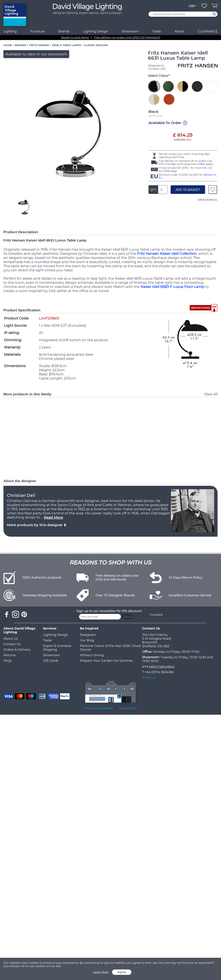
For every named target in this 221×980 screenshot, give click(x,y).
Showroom (130, 31)
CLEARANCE (208, 31)
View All (211, 394)
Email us (149, 678)
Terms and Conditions (98, 708)
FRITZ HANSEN (39, 45)
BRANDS (21, 45)
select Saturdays (162, 667)
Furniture (37, 31)
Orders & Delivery (17, 650)
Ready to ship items (75, 38)
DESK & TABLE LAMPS (66, 45)
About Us (11, 639)
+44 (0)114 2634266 (159, 672)
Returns (10, 655)
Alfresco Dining (92, 655)
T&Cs (202, 164)
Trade (47, 640)
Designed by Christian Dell (157, 67)
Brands (64, 31)
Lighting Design (56, 635)
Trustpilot (156, 615)
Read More (53, 517)
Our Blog (87, 640)
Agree (122, 972)
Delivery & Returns (207, 199)
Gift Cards (51, 661)
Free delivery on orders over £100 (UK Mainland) (127, 38)
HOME (8, 45)
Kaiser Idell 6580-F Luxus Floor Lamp (172, 287)
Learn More (101, 972)
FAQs (167, 171)
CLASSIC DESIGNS (96, 45)
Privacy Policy (128, 708)
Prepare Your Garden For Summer (106, 661)
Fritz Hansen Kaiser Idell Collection (167, 254)
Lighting (10, 31)
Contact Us (12, 644)
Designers (88, 635)
